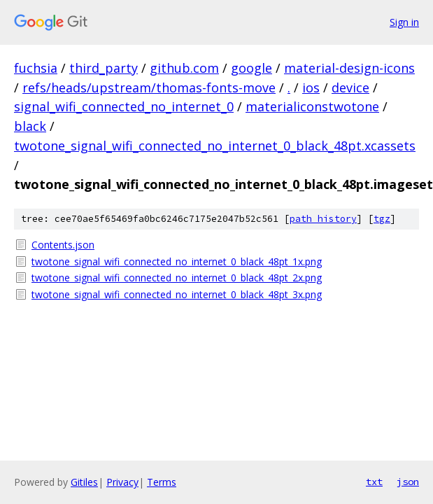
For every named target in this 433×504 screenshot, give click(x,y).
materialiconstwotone (312, 106)
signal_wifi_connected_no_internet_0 (124, 106)
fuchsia (36, 68)
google (251, 68)
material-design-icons (349, 68)
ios (311, 87)
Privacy (122, 482)
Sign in (404, 22)
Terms (162, 482)
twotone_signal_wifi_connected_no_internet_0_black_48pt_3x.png (177, 294)
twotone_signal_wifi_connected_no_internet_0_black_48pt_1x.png (177, 261)
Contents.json (63, 245)
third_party (104, 68)
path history (323, 219)
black (30, 126)
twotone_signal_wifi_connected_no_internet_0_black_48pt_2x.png (177, 278)
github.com (184, 68)
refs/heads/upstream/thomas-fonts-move (149, 87)
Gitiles (84, 482)
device (350, 87)
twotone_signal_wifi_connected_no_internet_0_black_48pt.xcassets (215, 146)
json (408, 482)
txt (374, 482)
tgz (382, 219)
